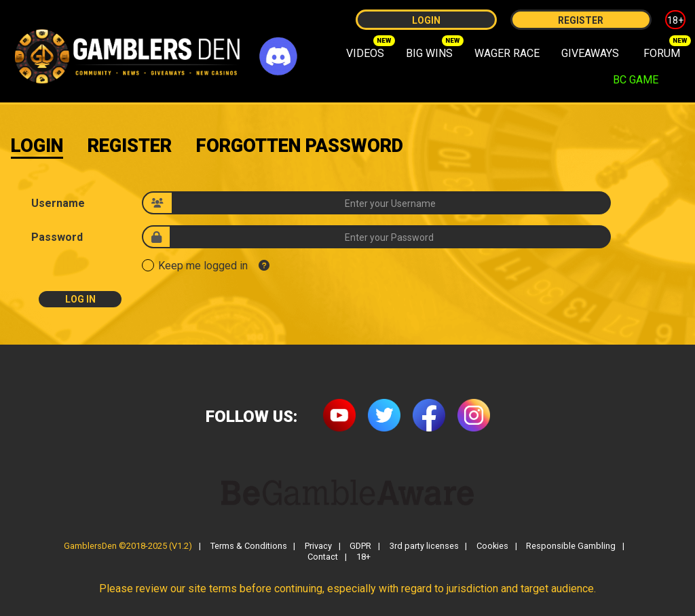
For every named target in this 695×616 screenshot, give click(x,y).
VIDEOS (365, 53)
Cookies (492, 546)
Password (57, 237)
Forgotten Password (300, 146)
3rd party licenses (424, 546)
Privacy (318, 546)
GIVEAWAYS (590, 53)
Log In (80, 299)
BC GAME (636, 80)
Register (581, 20)
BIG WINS (429, 53)
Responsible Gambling (571, 546)
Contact (323, 557)
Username (58, 204)
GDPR (360, 546)
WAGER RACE (507, 53)
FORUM (662, 53)
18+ (675, 20)
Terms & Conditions (249, 546)
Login (426, 20)
